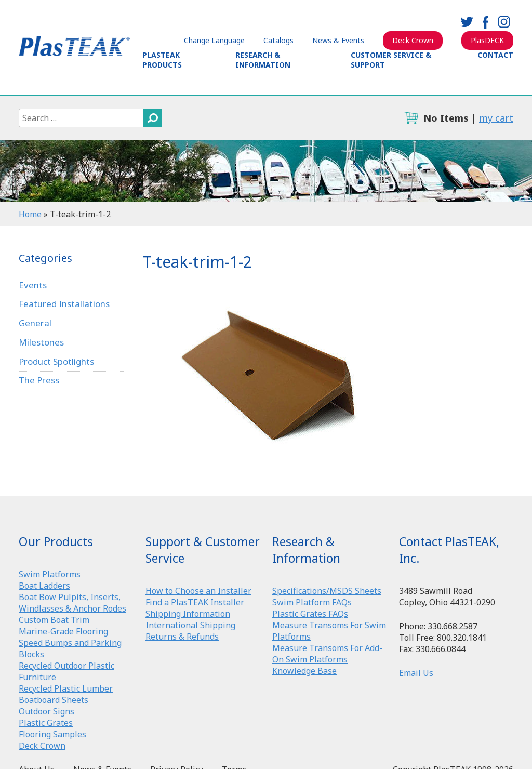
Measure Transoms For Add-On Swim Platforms (327, 654)
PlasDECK (487, 40)
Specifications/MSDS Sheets (327, 591)
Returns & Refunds (182, 637)
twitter (467, 22)
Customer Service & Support (391, 60)
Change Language (214, 40)
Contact (495, 55)
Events (33, 285)
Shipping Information (188, 614)
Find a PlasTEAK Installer (195, 602)
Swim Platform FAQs (312, 602)
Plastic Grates (46, 723)
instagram (504, 22)
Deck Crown (413, 40)
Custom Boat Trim (54, 620)
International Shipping (190, 625)
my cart (496, 118)
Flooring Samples (52, 734)
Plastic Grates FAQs (310, 614)
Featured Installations (64, 304)
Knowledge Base (304, 671)
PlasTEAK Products (162, 60)
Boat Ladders (44, 586)
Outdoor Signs (46, 711)
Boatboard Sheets (54, 700)
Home (30, 214)
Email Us (416, 673)
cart (411, 118)
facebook (485, 22)
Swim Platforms (50, 574)
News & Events (338, 40)
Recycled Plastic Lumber (66, 688)
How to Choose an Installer (198, 591)
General (35, 323)
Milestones (41, 342)
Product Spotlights (56, 361)
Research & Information (263, 60)
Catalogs (278, 40)
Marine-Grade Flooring (63, 631)
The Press (39, 380)
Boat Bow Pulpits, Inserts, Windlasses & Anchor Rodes (72, 603)
